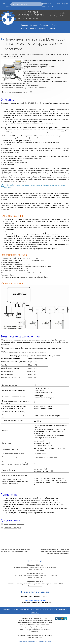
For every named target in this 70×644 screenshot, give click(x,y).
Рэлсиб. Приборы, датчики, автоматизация (32, 54)
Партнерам (44, 25)
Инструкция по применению (14, 524)
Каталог (34, 25)
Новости (33, 28)
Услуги (24, 28)
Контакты (43, 28)
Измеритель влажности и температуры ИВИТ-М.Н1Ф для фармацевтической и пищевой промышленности (55, 551)
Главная (24, 25)
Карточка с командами (12, 528)
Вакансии (54, 28)
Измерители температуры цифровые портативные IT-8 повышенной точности (16, 550)
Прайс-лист (56, 25)
